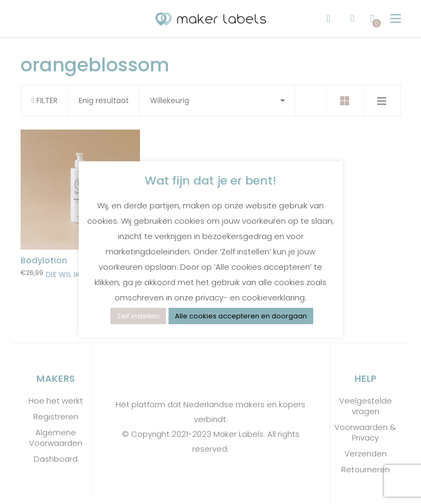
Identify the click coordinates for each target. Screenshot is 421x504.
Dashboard (56, 459)
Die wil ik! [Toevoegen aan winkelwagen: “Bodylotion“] (64, 274)
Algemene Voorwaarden (56, 438)
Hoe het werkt (56, 401)
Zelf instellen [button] (138, 316)
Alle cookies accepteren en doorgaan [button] (241, 316)
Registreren (56, 417)
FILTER (45, 100)
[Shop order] (217, 100)
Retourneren (366, 470)
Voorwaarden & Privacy (365, 433)
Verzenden (366, 454)
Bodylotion (44, 260)
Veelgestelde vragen (366, 406)
